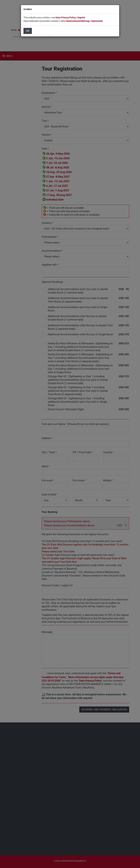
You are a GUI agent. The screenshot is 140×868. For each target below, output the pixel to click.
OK (28, 31)
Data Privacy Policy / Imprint (70, 18)
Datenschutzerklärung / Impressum (84, 21)
